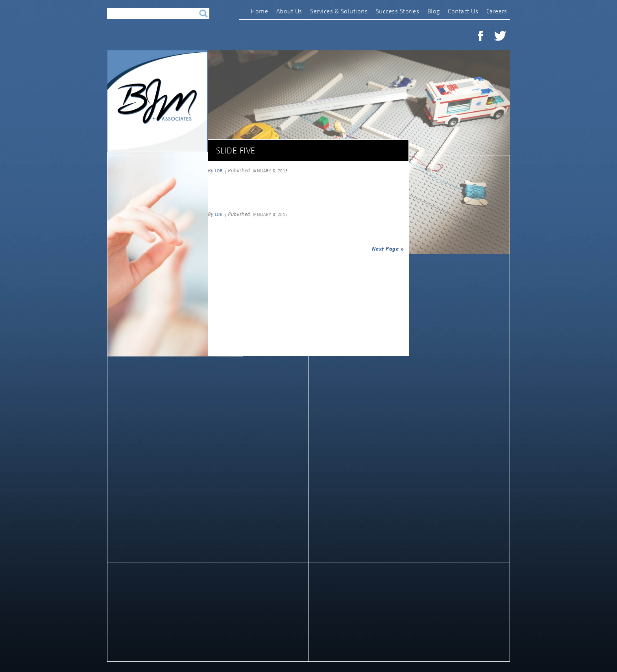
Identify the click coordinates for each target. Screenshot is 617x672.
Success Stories (398, 11)
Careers (497, 11)
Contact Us (463, 11)
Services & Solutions (339, 11)
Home (259, 11)
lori (219, 171)
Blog (434, 11)
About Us (289, 11)
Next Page (388, 248)
